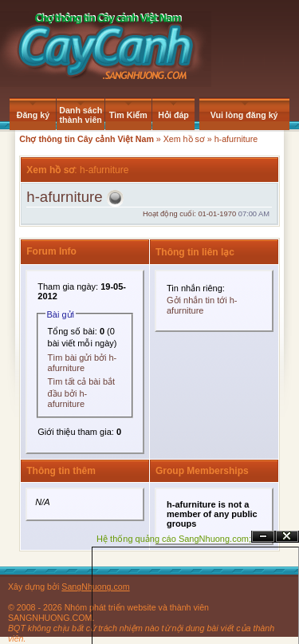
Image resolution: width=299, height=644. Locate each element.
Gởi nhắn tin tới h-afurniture (202, 305)
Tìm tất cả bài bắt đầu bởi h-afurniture (82, 393)
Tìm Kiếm (128, 115)
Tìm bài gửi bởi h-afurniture (83, 363)
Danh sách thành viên (81, 115)
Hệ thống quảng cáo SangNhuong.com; (174, 539)
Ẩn (263, 537)
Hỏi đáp (173, 115)
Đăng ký (33, 115)
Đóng (287, 537)
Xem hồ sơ (184, 139)
